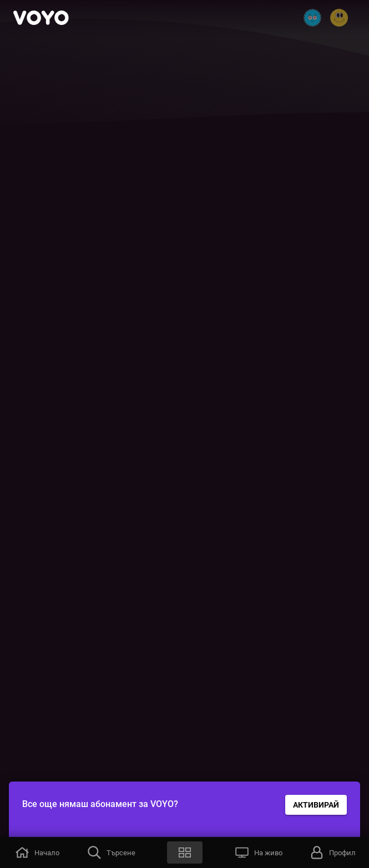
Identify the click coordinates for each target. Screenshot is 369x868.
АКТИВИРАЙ (316, 805)
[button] (37, 852)
